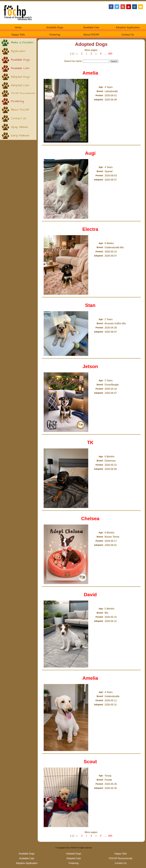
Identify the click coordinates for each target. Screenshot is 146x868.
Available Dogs (55, 27)
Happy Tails (18, 35)
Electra (90, 229)
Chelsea (90, 519)
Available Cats (91, 27)
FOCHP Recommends (23, 93)
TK (90, 442)
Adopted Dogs (20, 77)
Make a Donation (22, 42)
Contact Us (128, 35)
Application (18, 51)
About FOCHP (91, 35)
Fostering (55, 35)
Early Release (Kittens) (20, 137)
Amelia (90, 73)
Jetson (90, 366)
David (90, 595)
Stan (90, 305)
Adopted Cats (20, 85)
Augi (90, 153)
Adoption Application (128, 27)
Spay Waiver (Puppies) (20, 128)
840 (110, 54)
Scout (90, 762)
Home (18, 27)
